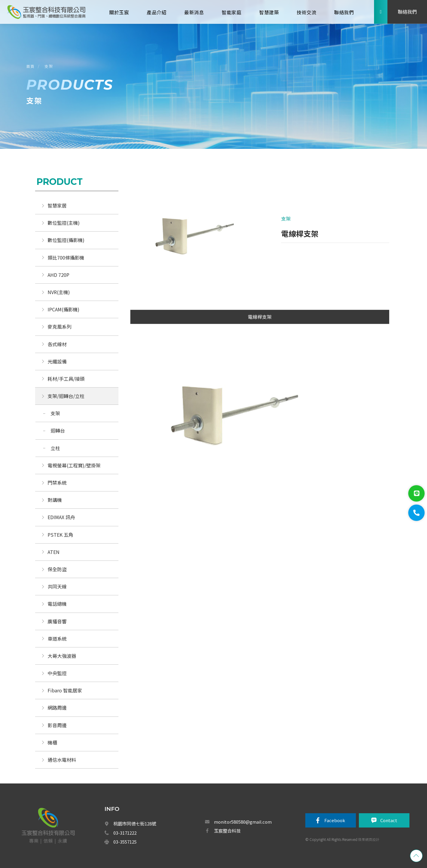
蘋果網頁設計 (369, 839)
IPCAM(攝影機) (64, 309)
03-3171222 (125, 833)
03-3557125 (125, 842)
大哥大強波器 (62, 656)
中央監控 (58, 673)
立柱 (55, 448)
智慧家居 (57, 205)
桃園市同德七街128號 (135, 823)
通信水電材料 (62, 760)
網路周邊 (57, 708)
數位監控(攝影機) (66, 240)
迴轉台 (58, 430)
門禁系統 (57, 483)
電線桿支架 (260, 317)
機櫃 (52, 742)
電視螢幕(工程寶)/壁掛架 (74, 465)
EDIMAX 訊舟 (61, 517)
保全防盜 (57, 569)
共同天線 (57, 586)
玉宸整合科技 (227, 831)
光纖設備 (57, 361)
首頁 (30, 66)
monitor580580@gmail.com (243, 822)
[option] (195, 235)
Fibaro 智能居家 (65, 690)
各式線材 (57, 344)
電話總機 (57, 604)
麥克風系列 (60, 327)
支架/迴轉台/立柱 (66, 396)
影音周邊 (57, 725)
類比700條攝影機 (66, 257)
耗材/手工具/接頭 (66, 379)
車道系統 (57, 638)
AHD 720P (58, 275)
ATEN (54, 552)
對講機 (55, 500)
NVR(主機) (59, 292)
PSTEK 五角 (60, 535)
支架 (49, 66)
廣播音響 (57, 621)
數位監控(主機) (64, 223)
